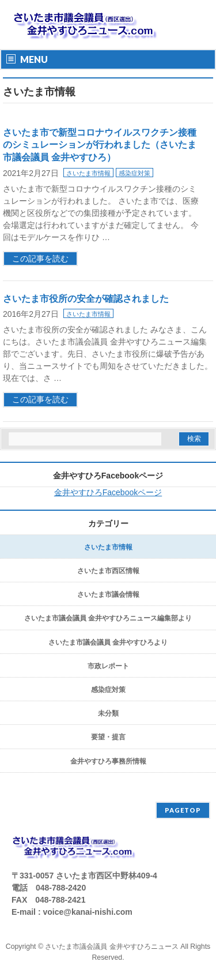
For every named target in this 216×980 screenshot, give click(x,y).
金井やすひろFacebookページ (108, 476)
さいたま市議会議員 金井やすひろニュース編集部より (108, 618)
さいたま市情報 (88, 173)
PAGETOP (183, 810)
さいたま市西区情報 (108, 571)
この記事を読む (40, 259)
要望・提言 (108, 737)
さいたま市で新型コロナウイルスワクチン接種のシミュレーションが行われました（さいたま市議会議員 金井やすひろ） (100, 145)
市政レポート (108, 666)
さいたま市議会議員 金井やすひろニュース (111, 947)
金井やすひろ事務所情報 (108, 761)
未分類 (108, 713)
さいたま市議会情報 (108, 594)
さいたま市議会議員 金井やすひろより (108, 642)
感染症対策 (134, 173)
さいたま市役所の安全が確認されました (86, 299)
